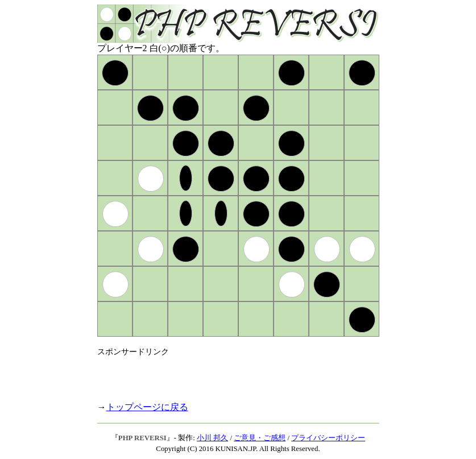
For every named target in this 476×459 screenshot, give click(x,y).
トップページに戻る (147, 407)
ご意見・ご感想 (260, 438)
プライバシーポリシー (328, 438)
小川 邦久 (212, 438)
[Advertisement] (230, 374)
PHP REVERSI (142, 438)
